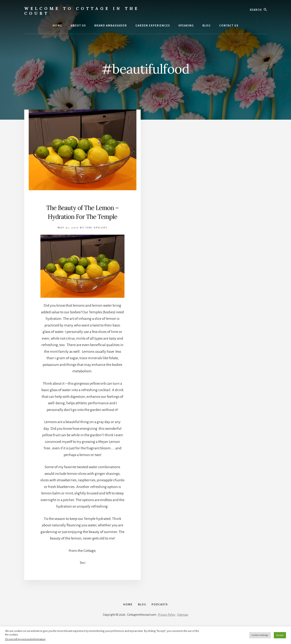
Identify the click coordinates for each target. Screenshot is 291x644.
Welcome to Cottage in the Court (82, 11)
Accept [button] (280, 635)
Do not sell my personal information (25, 639)
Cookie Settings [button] (260, 635)
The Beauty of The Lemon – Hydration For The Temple (83, 216)
